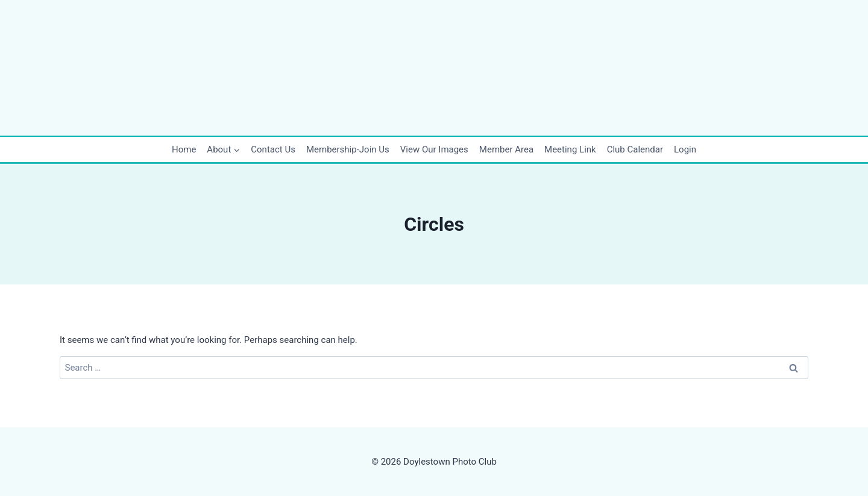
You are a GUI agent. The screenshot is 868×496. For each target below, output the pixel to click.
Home (184, 149)
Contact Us (273, 149)
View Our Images (434, 149)
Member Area (506, 149)
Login (685, 149)
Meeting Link (570, 149)
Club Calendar (635, 149)
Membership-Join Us (348, 149)
